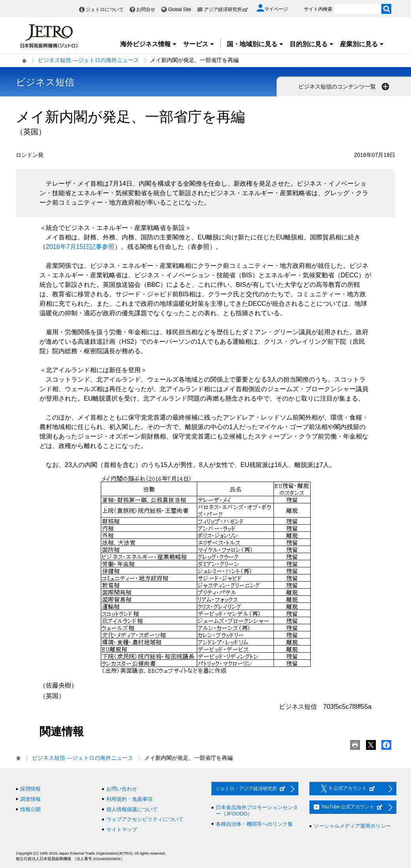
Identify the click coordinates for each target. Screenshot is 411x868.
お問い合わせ (122, 789)
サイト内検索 (318, 9)
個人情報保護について (132, 809)
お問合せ (146, 9)
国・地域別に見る (255, 44)
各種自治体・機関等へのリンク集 (254, 824)
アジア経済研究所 (226, 9)
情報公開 (30, 809)
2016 (80, 247)
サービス (199, 44)
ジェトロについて (105, 9)
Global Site (180, 9)
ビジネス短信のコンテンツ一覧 (345, 87)
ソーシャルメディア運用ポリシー (352, 826)
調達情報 (30, 799)
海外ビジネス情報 (149, 44)
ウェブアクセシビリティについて (145, 819)
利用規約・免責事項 (129, 799)
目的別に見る (312, 44)
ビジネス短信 (45, 82)
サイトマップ (122, 829)
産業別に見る (362, 44)
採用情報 (30, 789)
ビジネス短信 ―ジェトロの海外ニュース (89, 60)
